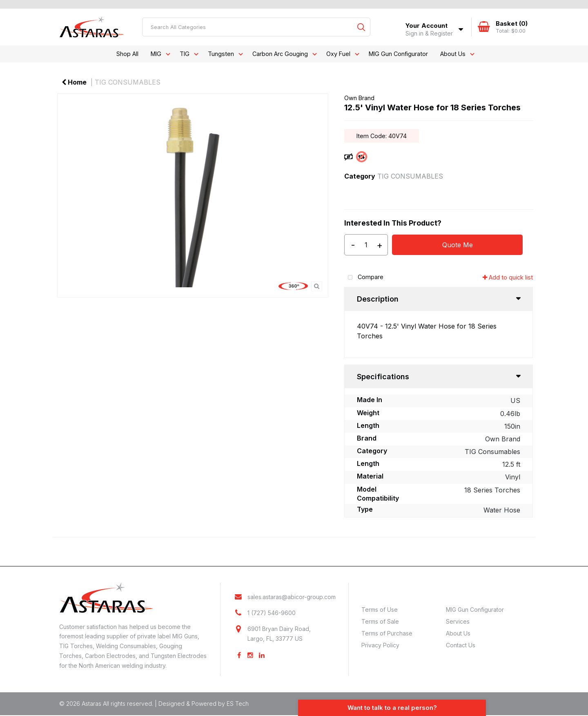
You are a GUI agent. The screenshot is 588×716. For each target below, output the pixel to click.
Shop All (127, 54)
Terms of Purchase (387, 633)
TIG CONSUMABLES (128, 82)
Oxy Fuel (338, 54)
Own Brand (359, 98)
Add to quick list (508, 277)
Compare (364, 278)
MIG (156, 54)
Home (74, 82)
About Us (453, 54)
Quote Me (458, 245)
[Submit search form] (361, 27)
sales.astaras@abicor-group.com (292, 598)
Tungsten (221, 54)
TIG (185, 54)
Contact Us (461, 645)
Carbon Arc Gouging (280, 54)
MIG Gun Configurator (398, 54)
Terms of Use (380, 610)
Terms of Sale (380, 621)
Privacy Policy (380, 645)
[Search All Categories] (256, 27)
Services (458, 621)
